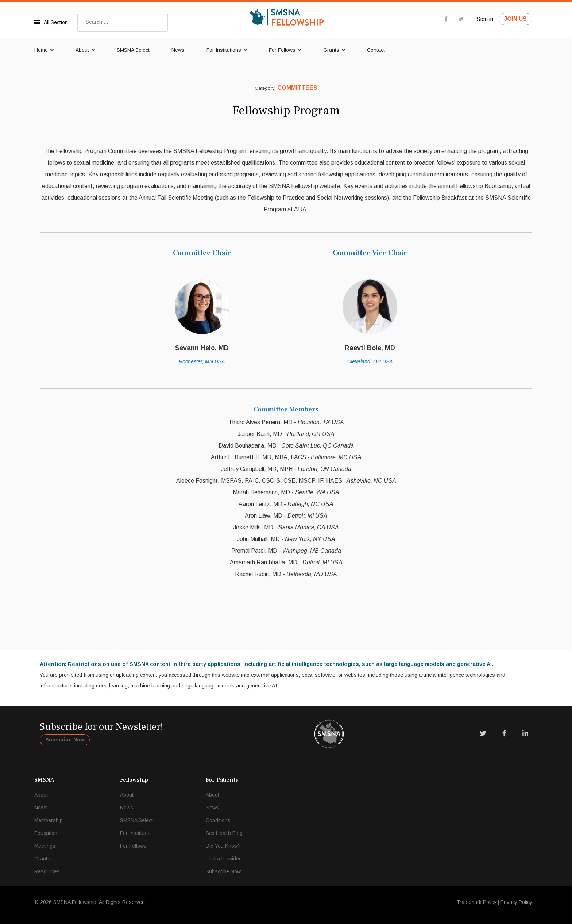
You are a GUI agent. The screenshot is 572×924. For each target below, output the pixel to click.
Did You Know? (223, 846)
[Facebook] (504, 733)
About (82, 50)
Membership (49, 820)
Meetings (45, 846)
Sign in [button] (485, 19)
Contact (376, 50)
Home (41, 50)
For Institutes (135, 833)
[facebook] (446, 19)
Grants (331, 50)
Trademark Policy (476, 902)
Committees (297, 88)
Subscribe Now (65, 740)
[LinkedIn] (525, 733)
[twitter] (461, 19)
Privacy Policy (516, 902)
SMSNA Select (133, 50)
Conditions (218, 820)
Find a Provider (223, 859)
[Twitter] (483, 733)
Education (46, 833)
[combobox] (123, 22)
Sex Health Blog (224, 833)
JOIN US (515, 19)
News (178, 50)
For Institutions (224, 50)
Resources (47, 871)
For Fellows (282, 50)
